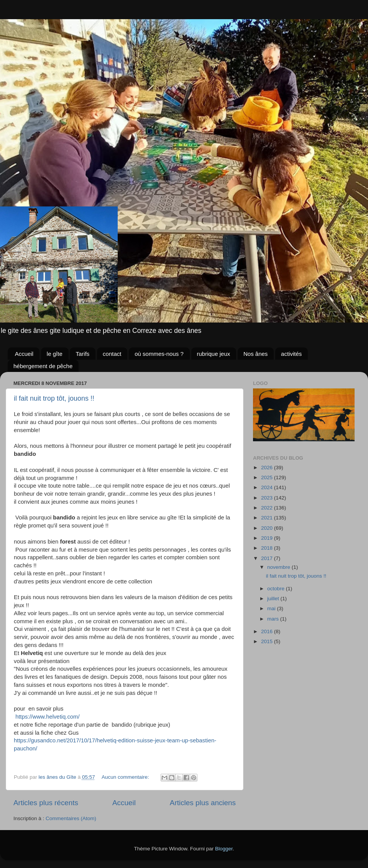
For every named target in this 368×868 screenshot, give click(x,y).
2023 (268, 498)
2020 (268, 528)
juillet (274, 599)
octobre (277, 589)
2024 (268, 487)
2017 (268, 558)
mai (272, 608)
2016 (268, 631)
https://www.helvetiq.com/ (47, 717)
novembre (279, 567)
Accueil (24, 354)
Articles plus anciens (203, 803)
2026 (268, 468)
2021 (268, 518)
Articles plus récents (46, 803)
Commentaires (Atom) (71, 818)
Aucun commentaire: (126, 777)
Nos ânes (255, 354)
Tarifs (82, 354)
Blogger (224, 849)
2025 (268, 477)
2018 (268, 548)
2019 (268, 538)
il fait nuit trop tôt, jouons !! (54, 398)
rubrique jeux (214, 354)
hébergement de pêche (43, 366)
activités (291, 354)
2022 (268, 508)
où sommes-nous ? (159, 354)
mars (274, 619)
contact (112, 354)
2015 (268, 641)
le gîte (55, 354)
